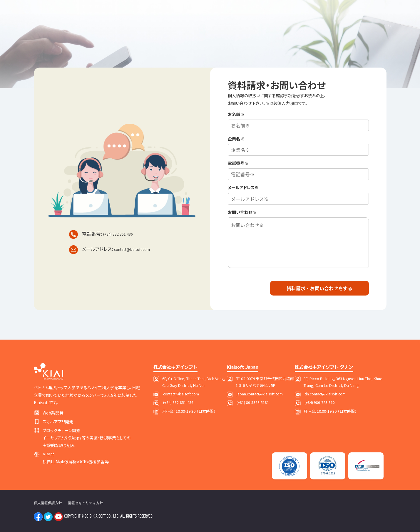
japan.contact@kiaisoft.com (260, 394)
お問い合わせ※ (242, 212)
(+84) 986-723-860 (320, 402)
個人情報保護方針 (48, 503)
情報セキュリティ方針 (86, 503)
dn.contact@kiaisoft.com (325, 394)
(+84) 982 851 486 (118, 234)
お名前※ (236, 114)
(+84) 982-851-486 (178, 402)
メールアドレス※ (243, 187)
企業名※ (236, 139)
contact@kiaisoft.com (132, 249)
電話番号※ (238, 163)
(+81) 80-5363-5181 (253, 402)
